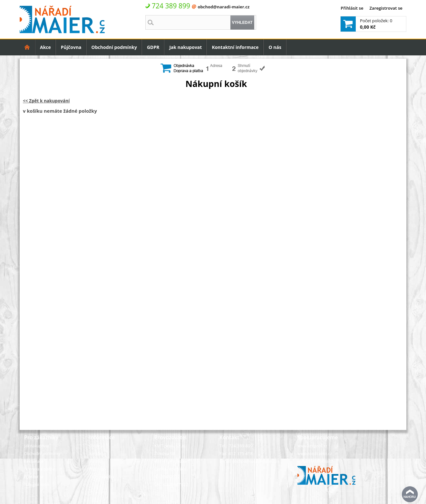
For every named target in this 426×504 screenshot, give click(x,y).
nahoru (410, 494)
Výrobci (96, 461)
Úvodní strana (27, 47)
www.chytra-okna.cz (315, 461)
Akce (45, 47)
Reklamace (34, 461)
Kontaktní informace (235, 47)
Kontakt (96, 453)
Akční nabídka (102, 477)
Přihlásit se (352, 8)
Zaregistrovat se (386, 8)
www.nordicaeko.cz (315, 453)
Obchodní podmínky (114, 47)
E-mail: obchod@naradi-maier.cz (248, 461)
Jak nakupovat (185, 47)
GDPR (153, 47)
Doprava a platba (39, 469)
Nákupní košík (37, 484)
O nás (275, 47)
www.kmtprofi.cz (312, 446)
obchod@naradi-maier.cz (223, 7)
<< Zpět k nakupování (46, 101)
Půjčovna (71, 47)
